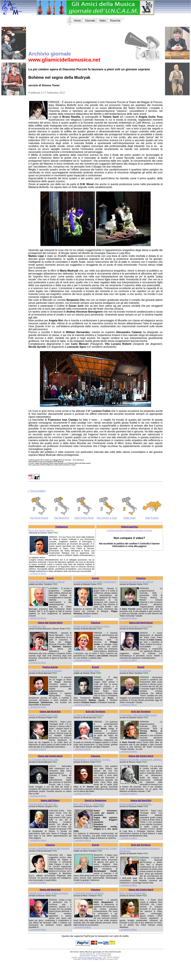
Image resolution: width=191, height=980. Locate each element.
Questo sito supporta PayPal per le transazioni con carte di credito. (95, 936)
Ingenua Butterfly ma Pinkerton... (136, 804)
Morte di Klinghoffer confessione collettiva (141, 760)
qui (159, 647)
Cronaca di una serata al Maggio (45, 671)
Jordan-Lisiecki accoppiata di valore (92, 626)
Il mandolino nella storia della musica (138, 715)
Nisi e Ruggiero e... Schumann (89, 804)
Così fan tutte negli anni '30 (43, 804)
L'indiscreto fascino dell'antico (88, 893)
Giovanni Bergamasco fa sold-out (136, 582)
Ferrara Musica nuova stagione (135, 671)
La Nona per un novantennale (88, 715)
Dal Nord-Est (62, 518)
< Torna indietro (37, 491)
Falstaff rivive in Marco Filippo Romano (49, 893)
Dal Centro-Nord (84, 518)
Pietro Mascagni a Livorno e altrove (47, 582)
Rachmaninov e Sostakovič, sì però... (92, 760)
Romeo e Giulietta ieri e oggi (43, 715)
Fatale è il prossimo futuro (87, 671)
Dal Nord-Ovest (39, 518)
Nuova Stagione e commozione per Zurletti (95, 848)
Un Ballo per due (37, 626)
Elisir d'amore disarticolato (133, 893)
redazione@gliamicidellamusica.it (90, 957)
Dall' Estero (152, 518)
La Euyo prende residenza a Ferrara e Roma (129, 530)
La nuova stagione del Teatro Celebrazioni (95, 582)
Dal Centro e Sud (107, 518)
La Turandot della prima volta (44, 760)
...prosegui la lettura (37, 574)
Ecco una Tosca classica (41, 530)
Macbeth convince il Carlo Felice (136, 626)
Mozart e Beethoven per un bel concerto (49, 848)
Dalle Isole (129, 518)
